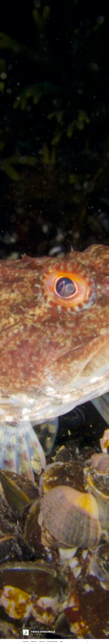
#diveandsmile (43, 632)
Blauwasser (34, 641)
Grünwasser (26, 641)
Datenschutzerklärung (52, 641)
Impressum (42, 641)
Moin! (61, 641)
